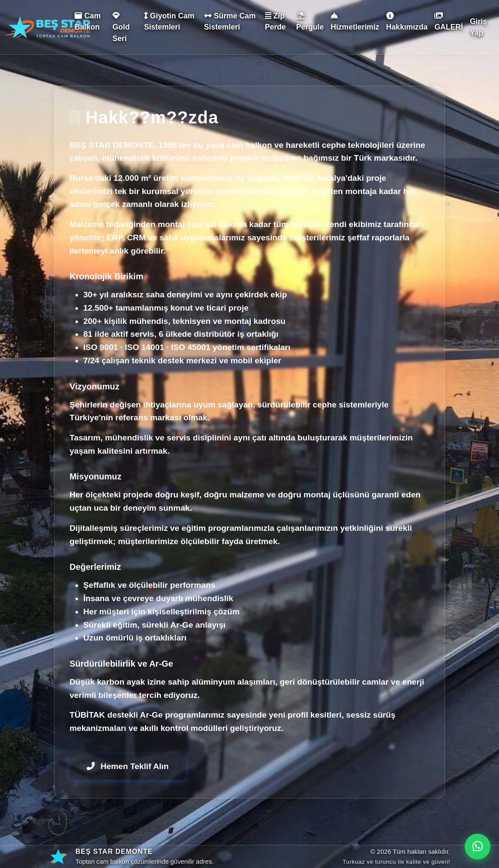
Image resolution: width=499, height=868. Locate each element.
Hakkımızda (407, 22)
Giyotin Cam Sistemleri (169, 21)
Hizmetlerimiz (355, 22)
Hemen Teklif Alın (128, 766)
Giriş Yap (478, 27)
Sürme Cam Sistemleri (230, 21)
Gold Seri (121, 27)
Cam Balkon (88, 21)
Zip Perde (275, 21)
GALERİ (448, 22)
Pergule (310, 22)
